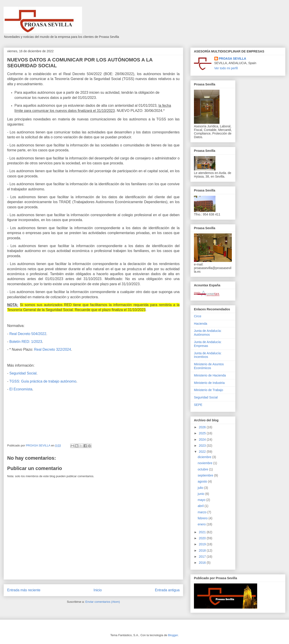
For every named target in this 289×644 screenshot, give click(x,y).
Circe (198, 316)
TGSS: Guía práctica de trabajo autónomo (43, 381)
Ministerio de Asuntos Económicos (209, 366)
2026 (203, 427)
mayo (202, 500)
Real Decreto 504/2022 (28, 334)
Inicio (98, 590)
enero (202, 524)
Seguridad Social (23, 373)
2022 (203, 452)
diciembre (205, 457)
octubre (203, 469)
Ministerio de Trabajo (209, 390)
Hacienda (201, 324)
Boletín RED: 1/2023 (26, 342)
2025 (203, 433)
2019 (203, 544)
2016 (203, 563)
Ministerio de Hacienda (210, 375)
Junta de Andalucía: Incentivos (208, 355)
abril (201, 506)
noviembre (205, 463)
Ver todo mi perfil (226, 68)
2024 (203, 439)
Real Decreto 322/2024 (53, 349)
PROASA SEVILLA (233, 59)
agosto (203, 481)
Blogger (173, 635)
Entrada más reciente (24, 590)
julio (201, 488)
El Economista (21, 389)
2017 (203, 557)
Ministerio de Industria (209, 383)
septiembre (206, 475)
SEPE (198, 405)
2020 (203, 538)
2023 (203, 446)
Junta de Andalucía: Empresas (208, 344)
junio (201, 494)
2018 (203, 550)
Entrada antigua (167, 590)
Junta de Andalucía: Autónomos (208, 333)
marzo (203, 512)
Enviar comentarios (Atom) (103, 602)
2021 (203, 532)
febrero (203, 518)
